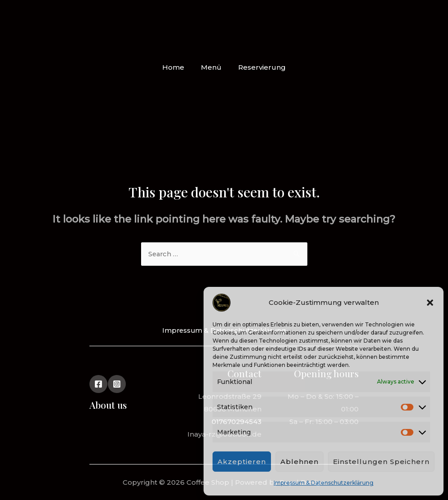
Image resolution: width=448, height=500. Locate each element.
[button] (430, 303)
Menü (211, 67)
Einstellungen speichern (381, 462)
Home (176, 67)
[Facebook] (98, 384)
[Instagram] (117, 384)
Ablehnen (299, 462)
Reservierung (259, 67)
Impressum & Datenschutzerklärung (324, 483)
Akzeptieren (242, 462)
